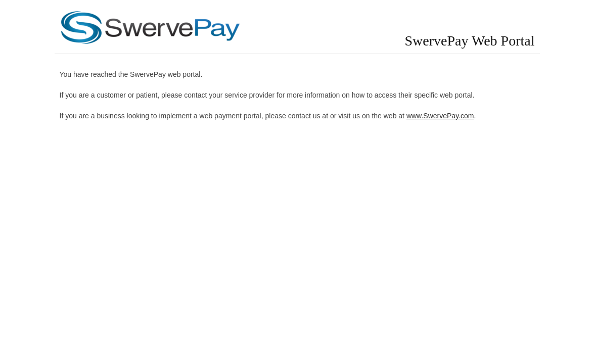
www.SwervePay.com (440, 116)
